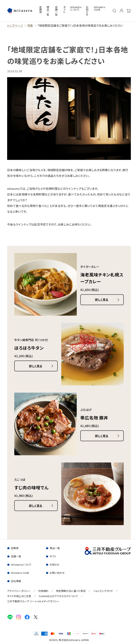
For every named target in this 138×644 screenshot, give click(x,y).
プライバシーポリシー (19, 591)
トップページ (15, 26)
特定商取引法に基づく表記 (71, 591)
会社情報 (16, 581)
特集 (30, 26)
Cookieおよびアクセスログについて (58, 596)
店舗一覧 (56, 11)
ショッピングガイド (103, 591)
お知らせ (87, 11)
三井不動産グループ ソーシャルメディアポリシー (33, 601)
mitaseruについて (76, 9)
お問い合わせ (57, 573)
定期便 (41, 10)
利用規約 (43, 591)
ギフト (65, 10)
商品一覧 (48, 11)
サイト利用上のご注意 (19, 596)
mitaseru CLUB (100, 9)
